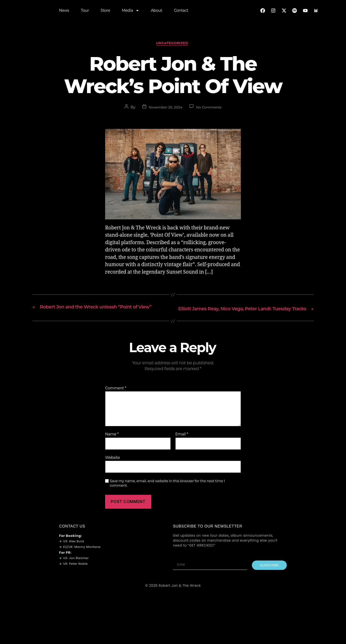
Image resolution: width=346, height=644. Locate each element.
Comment (116, 395)
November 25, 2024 (165, 108)
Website (112, 465)
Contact (181, 12)
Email (182, 441)
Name (112, 441)
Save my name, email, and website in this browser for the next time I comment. (167, 491)
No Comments (210, 108)
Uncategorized (173, 44)
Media (130, 12)
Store (105, 12)
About (157, 12)
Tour (85, 12)
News (64, 12)
